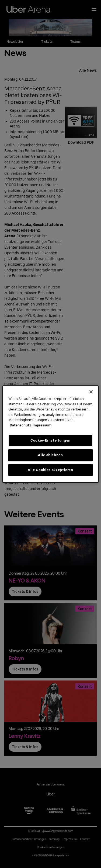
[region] (50, 434)
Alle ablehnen (50, 455)
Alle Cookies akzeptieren (50, 470)
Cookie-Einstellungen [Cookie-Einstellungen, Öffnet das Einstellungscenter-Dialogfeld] (50, 440)
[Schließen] (91, 392)
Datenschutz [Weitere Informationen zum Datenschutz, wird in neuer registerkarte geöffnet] (20, 425)
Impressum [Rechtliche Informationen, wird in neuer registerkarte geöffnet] (42, 425)
